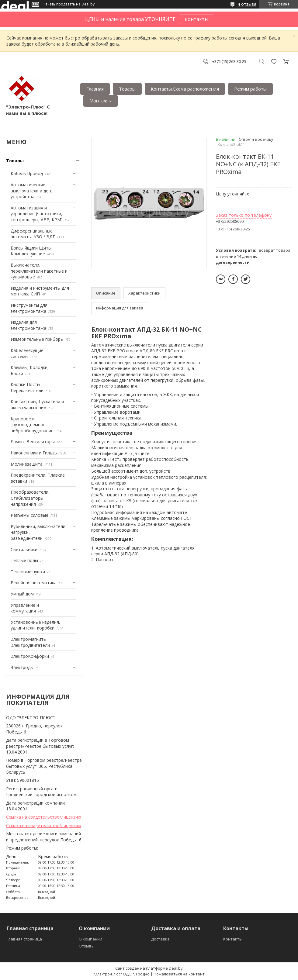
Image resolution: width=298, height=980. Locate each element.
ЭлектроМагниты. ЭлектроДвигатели (30, 642)
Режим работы (250, 89)
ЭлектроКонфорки (30, 656)
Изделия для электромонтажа (28, 325)
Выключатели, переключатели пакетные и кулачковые (39, 271)
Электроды (22, 667)
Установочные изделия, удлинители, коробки (35, 625)
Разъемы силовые (29, 515)
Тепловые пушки (28, 572)
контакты (197, 19)
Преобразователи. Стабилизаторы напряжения (30, 498)
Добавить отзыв (274, 62)
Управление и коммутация (25, 608)
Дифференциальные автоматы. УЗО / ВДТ (33, 234)
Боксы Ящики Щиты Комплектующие (31, 251)
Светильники (24, 549)
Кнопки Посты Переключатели (27, 387)
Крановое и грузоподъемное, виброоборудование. (33, 425)
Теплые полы (24, 560)
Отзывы (87, 946)
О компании (90, 939)
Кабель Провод (27, 173)
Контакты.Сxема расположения (185, 89)
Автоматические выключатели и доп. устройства (31, 191)
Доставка (160, 939)
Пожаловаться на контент (179, 974)
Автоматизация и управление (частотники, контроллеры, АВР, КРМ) (37, 214)
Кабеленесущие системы (27, 353)
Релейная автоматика (34, 583)
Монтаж (98, 101)
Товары (127, 89)
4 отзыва (247, 4)
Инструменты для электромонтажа (29, 308)
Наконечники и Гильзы (34, 453)
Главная (95, 89)
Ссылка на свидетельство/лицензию (44, 817)
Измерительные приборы (37, 339)
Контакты (233, 939)
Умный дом (22, 594)
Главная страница (24, 939)
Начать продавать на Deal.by (69, 4)
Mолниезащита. (27, 464)
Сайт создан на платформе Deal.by (149, 968)
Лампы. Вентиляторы (33, 442)
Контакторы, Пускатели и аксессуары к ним (37, 404)
